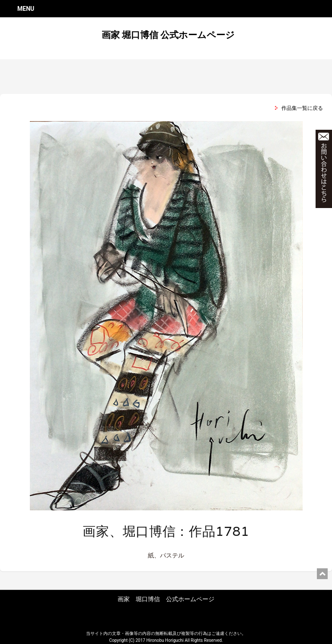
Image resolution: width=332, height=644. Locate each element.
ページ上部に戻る (322, 574)
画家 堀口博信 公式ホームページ (168, 35)
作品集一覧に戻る (302, 108)
